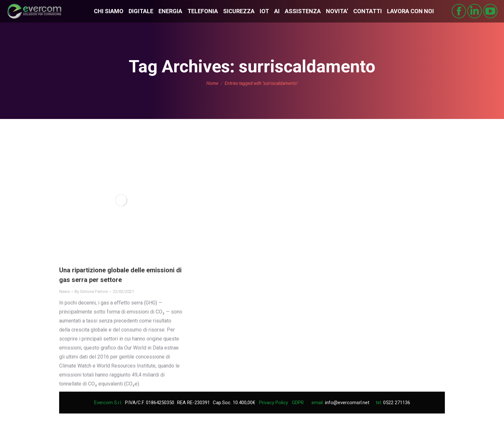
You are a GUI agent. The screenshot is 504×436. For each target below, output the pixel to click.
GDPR (298, 403)
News (64, 291)
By (91, 291)
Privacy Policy (274, 403)
